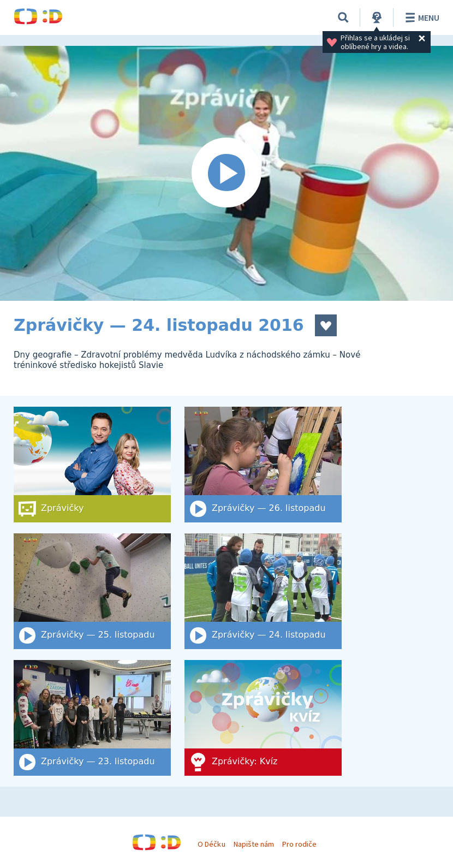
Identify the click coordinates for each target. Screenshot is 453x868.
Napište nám (254, 844)
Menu (421, 17)
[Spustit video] (226, 173)
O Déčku (211, 844)
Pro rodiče (299, 844)
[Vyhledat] (343, 17)
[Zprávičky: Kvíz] (263, 718)
